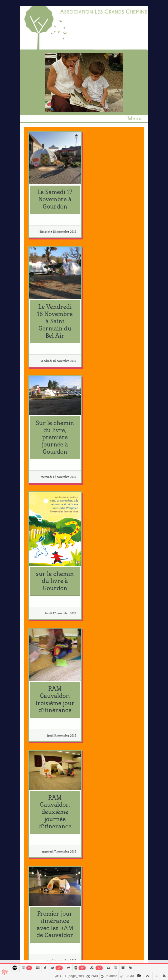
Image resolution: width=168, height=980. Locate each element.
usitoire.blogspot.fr (48, 715)
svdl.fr (38, 830)
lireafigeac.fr (44, 847)
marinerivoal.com (47, 689)
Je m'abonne (37, 933)
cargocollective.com (49, 711)
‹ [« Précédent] (28, 633)
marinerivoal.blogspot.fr (52, 694)
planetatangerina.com (50, 864)
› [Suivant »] (75, 633)
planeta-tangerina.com (51, 868)
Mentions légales (133, 956)
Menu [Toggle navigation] (136, 118)
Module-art (111, 956)
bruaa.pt (40, 873)
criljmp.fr (41, 758)
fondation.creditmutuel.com (55, 792)
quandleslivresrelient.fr (51, 775)
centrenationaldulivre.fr (52, 737)
